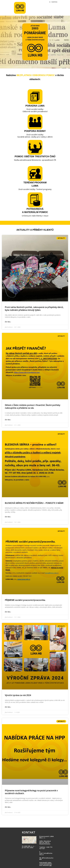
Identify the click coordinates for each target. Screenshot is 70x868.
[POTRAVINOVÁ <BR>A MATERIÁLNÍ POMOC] (35, 200)
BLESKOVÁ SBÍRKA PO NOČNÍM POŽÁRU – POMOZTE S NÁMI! (34, 503)
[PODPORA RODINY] (35, 122)
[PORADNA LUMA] (35, 97)
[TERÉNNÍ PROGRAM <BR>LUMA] (35, 173)
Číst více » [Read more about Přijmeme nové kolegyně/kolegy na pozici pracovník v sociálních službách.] (8, 807)
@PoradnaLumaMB (46, 859)
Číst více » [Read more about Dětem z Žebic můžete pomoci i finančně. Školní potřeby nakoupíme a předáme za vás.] (8, 420)
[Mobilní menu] (53, 2)
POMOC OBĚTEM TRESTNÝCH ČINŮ (35, 156)
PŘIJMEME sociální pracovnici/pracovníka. (25, 600)
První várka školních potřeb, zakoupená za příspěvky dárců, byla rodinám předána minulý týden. (34, 309)
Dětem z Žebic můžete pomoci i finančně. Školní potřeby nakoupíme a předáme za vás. (33, 406)
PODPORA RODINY (35, 131)
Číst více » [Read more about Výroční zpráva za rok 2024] (8, 707)
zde (50, 865)
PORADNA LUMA (35, 106)
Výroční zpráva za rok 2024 (18, 695)
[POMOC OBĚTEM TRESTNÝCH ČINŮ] (35, 147)
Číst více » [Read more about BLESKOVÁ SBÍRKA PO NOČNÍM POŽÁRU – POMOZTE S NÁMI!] (8, 517)
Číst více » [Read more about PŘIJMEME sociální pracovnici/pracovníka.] (8, 612)
